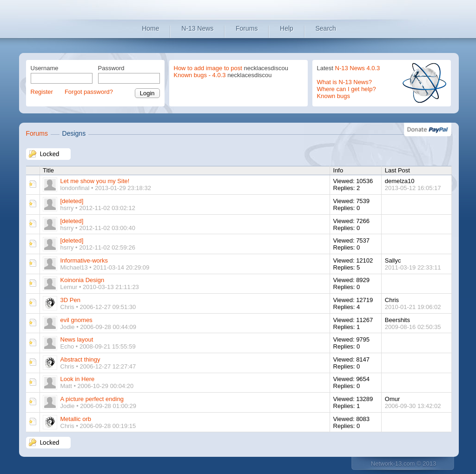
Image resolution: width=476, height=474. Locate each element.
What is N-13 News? (344, 82)
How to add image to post (208, 68)
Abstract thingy (80, 359)
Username (45, 68)
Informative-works (84, 260)
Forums (247, 28)
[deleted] (72, 201)
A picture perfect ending (92, 399)
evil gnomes (76, 320)
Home (150, 28)
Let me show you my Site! (95, 181)
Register (42, 92)
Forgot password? (89, 92)
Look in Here (78, 379)
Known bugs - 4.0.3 (200, 75)
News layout (77, 339)
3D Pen (70, 300)
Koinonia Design (83, 280)
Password (111, 68)
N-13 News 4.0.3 (358, 68)
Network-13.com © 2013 (403, 464)
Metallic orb (76, 419)
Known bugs (334, 96)
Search (326, 28)
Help (287, 28)
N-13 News (197, 28)
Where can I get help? (347, 89)
